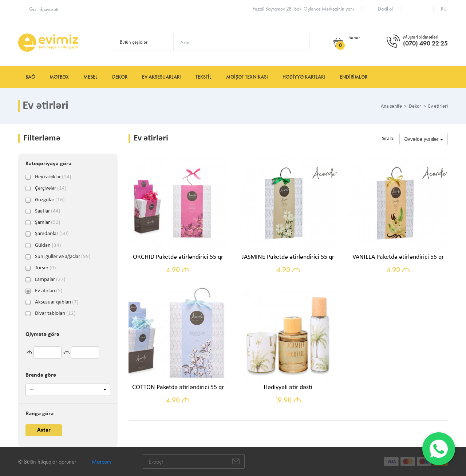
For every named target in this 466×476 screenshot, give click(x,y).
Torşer (46, 268)
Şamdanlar (52, 234)
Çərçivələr (51, 189)
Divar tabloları (55, 314)
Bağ (30, 77)
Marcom (101, 462)
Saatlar (48, 211)
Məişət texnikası (247, 77)
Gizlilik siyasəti (44, 9)
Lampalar (50, 280)
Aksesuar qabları (57, 302)
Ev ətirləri (49, 291)
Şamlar (48, 223)
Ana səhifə (391, 107)
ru (444, 9)
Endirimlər (354, 77)
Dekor (120, 77)
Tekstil (204, 77)
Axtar (44, 430)
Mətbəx (59, 77)
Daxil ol (385, 9)
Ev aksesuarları (161, 77)
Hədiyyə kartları (304, 77)
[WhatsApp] (439, 449)
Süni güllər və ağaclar (63, 257)
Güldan (48, 246)
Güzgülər (50, 200)
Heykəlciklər (53, 177)
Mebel (90, 77)
